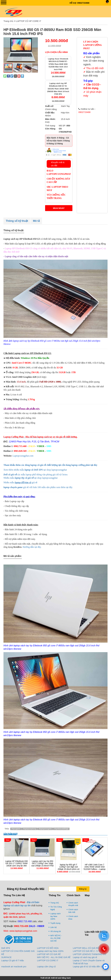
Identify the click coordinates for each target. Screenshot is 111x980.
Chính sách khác (73, 918)
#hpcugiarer (16, 829)
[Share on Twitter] (12, 76)
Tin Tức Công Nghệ (56, 908)
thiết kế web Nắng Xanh (61, 978)
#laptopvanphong (30, 829)
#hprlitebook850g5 (61, 829)
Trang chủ (8, 21)
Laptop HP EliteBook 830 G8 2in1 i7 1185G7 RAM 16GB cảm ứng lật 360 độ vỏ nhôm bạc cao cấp (16, 865)
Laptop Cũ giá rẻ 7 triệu (13, 960)
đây (95, 465)
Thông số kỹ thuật (17, 221)
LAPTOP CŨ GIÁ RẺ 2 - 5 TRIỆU (89, 951)
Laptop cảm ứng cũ (46, 966)
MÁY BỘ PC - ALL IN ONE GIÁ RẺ (56, 938)
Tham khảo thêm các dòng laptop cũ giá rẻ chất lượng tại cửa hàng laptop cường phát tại (49, 465)
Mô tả (36, 221)
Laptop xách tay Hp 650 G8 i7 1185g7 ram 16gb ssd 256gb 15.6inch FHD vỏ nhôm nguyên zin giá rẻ (42, 866)
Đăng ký (83, 889)
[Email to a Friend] (15, 76)
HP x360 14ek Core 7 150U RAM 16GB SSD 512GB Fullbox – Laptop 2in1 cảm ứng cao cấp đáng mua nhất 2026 (95, 869)
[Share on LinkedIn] (22, 76)
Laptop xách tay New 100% (56, 916)
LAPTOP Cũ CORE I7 (48, 960)
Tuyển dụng (55, 923)
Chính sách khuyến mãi (73, 904)
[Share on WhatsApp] (5, 76)
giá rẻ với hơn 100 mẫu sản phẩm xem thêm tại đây (38, 487)
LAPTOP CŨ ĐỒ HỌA (48, 948)
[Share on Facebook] (8, 76)
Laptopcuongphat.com (23, 456)
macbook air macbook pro (14, 966)
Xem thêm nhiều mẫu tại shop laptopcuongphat (35, 470)
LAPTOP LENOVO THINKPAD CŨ (89, 954)
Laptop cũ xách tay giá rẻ (85, 957)
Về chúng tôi (56, 931)
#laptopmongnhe (45, 829)
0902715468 (83, 3)
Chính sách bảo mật (73, 911)
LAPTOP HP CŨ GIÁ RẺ (49, 954)
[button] (35, 40)
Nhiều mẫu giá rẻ (20, 482)
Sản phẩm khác (11, 834)
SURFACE (6, 957)
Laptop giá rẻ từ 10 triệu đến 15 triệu (90, 966)
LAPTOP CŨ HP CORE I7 (29, 21)
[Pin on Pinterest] (19, 76)
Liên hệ (53, 927)
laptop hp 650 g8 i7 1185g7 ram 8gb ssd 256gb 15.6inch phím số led (69, 868)
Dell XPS (6, 948)
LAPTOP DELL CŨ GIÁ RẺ (86, 948)
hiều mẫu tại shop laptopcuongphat (31, 478)
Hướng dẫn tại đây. (32, 547)
